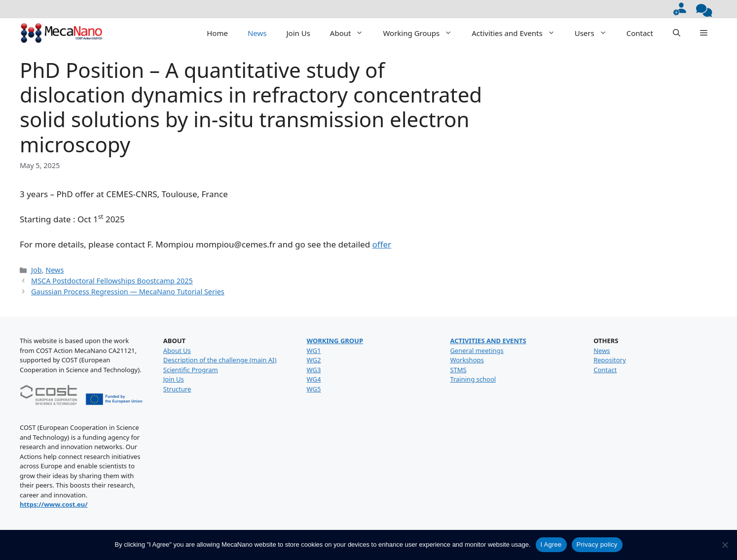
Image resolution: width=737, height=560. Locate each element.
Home (217, 33)
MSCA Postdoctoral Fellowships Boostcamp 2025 (112, 281)
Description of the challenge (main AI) (220, 360)
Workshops (467, 360)
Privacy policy (597, 544)
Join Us (298, 33)
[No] (725, 545)
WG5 (314, 389)
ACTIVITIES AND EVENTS (488, 341)
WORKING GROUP (335, 341)
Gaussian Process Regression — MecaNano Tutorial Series (128, 292)
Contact (640, 33)
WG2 (314, 360)
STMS (458, 370)
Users (596, 33)
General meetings (477, 350)
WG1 (314, 350)
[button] (677, 33)
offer (382, 244)
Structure (177, 389)
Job (37, 270)
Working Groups (422, 33)
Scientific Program (191, 370)
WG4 (314, 379)
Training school (473, 379)
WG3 (314, 370)
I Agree (551, 544)
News (257, 33)
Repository (609, 360)
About (352, 33)
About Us (177, 350)
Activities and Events (518, 33)
